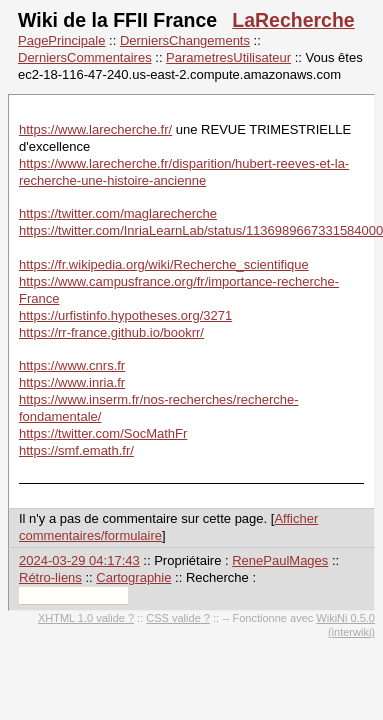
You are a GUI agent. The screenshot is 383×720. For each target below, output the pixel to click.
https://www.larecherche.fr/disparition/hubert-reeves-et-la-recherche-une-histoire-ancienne (184, 172)
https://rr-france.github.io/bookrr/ (111, 332)
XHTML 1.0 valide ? (86, 618)
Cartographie (133, 577)
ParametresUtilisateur (228, 57)
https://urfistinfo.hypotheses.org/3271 (125, 315)
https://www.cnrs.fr (72, 365)
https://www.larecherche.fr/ (95, 129)
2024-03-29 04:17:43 (79, 560)
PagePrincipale (61, 40)
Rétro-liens (50, 577)
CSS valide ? (178, 618)
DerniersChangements (185, 40)
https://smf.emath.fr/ (76, 450)
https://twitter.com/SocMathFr (103, 433)
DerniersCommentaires (85, 57)
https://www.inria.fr (72, 382)
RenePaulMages (280, 560)
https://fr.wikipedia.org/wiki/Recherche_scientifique (164, 264)
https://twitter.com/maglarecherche (118, 213)
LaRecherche (293, 20)
